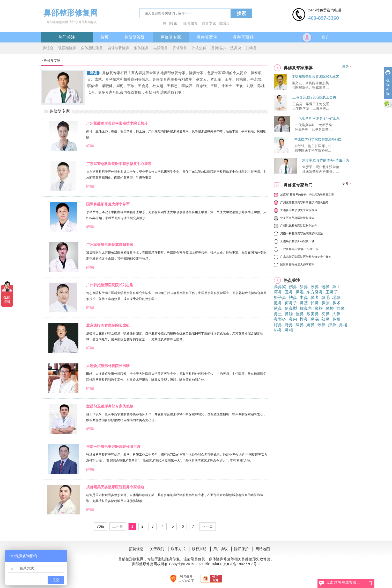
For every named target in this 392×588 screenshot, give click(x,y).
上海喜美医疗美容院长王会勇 (314, 97)
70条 (100, 526)
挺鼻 (278, 303)
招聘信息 (136, 549)
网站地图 (263, 549)
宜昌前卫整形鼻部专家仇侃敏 (110, 406)
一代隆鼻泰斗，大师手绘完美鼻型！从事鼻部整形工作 (313, 127)
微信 (388, 104)
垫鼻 (278, 330)
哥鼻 (289, 325)
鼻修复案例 (207, 37)
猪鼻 (304, 287)
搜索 (241, 13)
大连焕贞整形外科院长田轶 (108, 366)
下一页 (208, 526)
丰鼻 (304, 297)
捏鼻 (304, 319)
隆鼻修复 (191, 23)
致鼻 (321, 325)
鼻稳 (289, 314)
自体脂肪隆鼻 (92, 48)
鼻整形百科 (243, 37)
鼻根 (319, 308)
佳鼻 (300, 314)
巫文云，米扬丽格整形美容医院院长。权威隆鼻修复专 (310, 85)
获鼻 (326, 319)
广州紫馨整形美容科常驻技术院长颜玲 (117, 123)
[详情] (90, 146)
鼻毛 (326, 297)
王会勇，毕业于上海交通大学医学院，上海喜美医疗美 (311, 106)
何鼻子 (291, 303)
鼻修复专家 (171, 37)
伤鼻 (293, 287)
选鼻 (326, 287)
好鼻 (278, 325)
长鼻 (315, 303)
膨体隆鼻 (180, 48)
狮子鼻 (280, 297)
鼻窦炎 (280, 319)
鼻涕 (315, 319)
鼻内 (293, 319)
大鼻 (336, 314)
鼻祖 (336, 319)
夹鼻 (326, 314)
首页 (105, 37)
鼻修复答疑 (135, 37)
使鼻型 (291, 308)
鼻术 (336, 303)
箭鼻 (341, 308)
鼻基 (304, 303)
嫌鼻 (332, 325)
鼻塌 (343, 325)
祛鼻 (293, 297)
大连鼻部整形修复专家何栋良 (299, 210)
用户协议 (220, 549)
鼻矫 (330, 308)
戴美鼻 (313, 314)
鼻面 (336, 287)
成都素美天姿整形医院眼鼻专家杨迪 (115, 487)
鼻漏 (326, 303)
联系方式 (178, 549)
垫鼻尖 (236, 48)
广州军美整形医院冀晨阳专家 (110, 245)
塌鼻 (336, 297)
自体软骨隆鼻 (119, 48)
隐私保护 (241, 549)
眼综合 (224, 23)
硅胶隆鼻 (161, 48)
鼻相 (289, 330)
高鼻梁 (280, 287)
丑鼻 (289, 292)
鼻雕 (300, 292)
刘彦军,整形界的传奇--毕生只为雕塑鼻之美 (307, 195)
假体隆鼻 (141, 48)
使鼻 (278, 308)
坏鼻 (278, 292)
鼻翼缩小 (218, 48)
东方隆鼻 (315, 292)
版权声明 (199, 549)
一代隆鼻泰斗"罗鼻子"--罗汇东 (317, 118)
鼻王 (278, 314)
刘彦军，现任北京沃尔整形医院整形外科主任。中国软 (321, 169)
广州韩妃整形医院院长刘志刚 (110, 285)
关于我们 (157, 549)
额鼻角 (306, 308)
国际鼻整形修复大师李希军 (108, 204)
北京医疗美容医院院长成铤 (108, 325)
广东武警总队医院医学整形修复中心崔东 (119, 164)
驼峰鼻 (251, 48)
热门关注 (67, 37)
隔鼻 (300, 325)
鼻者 (315, 297)
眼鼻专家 (209, 23)
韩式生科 (199, 48)
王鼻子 (332, 292)
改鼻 (315, 287)
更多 (345, 66)
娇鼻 (310, 325)
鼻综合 (48, 48)
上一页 (118, 526)
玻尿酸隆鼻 (67, 48)
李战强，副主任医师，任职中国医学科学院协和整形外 (313, 148)
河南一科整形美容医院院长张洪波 (113, 447)
